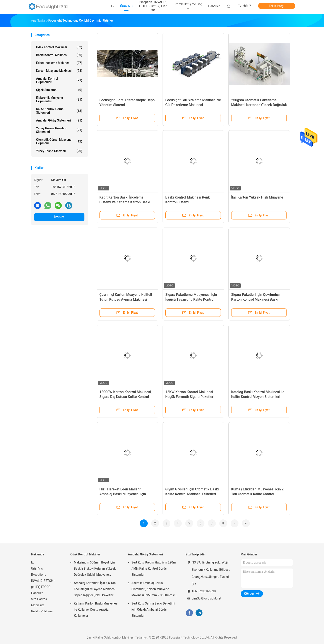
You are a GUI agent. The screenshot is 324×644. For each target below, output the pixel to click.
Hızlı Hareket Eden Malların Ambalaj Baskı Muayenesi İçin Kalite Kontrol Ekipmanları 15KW (125, 494)
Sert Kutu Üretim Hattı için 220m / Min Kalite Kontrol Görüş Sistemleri (154, 569)
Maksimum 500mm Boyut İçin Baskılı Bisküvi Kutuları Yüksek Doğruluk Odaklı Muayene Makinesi (95, 569)
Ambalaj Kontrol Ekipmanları (59, 80)
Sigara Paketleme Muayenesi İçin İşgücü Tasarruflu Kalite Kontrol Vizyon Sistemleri (191, 299)
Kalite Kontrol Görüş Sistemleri (59, 111)
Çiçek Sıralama (59, 90)
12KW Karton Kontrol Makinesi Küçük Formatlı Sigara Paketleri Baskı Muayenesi (190, 397)
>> (246, 523)
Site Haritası (39, 599)
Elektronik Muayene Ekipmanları (59, 99)
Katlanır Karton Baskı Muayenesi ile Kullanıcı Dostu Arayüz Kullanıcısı (96, 610)
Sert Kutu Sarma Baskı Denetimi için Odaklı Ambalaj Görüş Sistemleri (153, 610)
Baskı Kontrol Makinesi (59, 55)
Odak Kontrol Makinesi (59, 47)
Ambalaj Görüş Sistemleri (59, 120)
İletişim (59, 217)
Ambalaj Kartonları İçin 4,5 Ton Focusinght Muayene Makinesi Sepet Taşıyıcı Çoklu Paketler (95, 589)
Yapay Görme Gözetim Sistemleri (59, 130)
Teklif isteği (277, 6)
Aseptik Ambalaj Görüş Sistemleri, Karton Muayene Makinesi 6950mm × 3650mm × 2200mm (153, 590)
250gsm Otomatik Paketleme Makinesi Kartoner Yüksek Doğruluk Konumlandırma (259, 105)
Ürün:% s (37, 569)
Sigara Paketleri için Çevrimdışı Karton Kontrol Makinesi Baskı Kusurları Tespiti (255, 299)
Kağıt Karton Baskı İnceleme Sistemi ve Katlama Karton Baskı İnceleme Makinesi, (125, 202)
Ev (33, 562)
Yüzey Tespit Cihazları (59, 151)
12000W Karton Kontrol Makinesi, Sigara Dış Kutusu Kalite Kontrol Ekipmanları (126, 397)
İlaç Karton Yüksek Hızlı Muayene (257, 197)
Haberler (37, 593)
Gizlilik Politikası (42, 611)
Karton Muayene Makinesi (59, 71)
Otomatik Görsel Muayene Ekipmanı (59, 141)
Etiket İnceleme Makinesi (59, 63)
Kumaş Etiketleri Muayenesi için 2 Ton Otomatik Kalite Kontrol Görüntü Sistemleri (257, 494)
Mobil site (38, 605)
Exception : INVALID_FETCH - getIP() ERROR (43, 581)
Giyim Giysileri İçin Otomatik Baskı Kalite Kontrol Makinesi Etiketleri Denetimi (192, 494)
